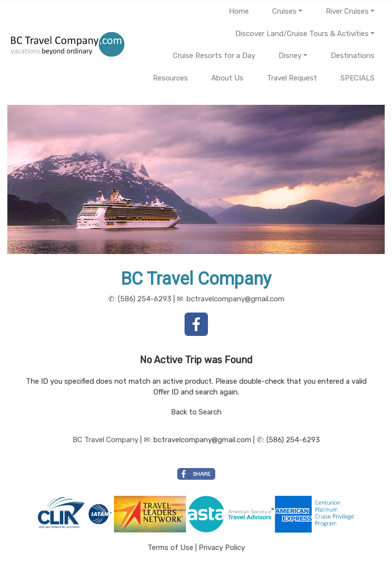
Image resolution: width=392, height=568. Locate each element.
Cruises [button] (284, 11)
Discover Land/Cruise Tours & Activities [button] (302, 34)
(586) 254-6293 (293, 440)
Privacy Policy (222, 548)
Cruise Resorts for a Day (214, 56)
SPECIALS (357, 78)
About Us (227, 78)
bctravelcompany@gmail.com (202, 440)
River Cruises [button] (347, 11)
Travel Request (292, 78)
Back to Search (196, 412)
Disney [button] (290, 56)
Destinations (353, 56)
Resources (170, 78)
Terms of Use (170, 548)
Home (239, 11)
